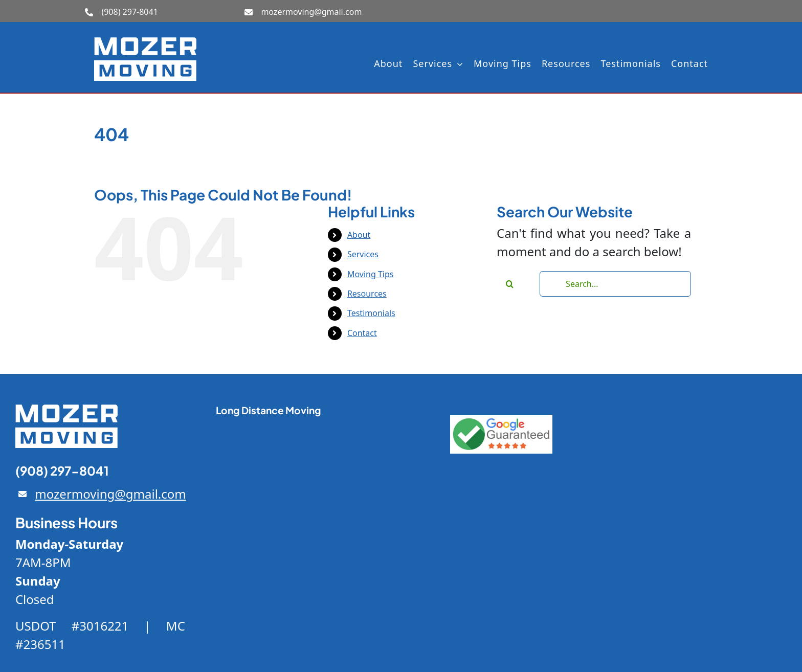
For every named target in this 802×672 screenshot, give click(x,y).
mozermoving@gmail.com (311, 12)
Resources (367, 294)
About (359, 235)
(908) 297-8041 (129, 12)
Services (363, 254)
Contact (362, 333)
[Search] (509, 284)
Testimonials (371, 313)
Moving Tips (371, 274)
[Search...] (615, 284)
